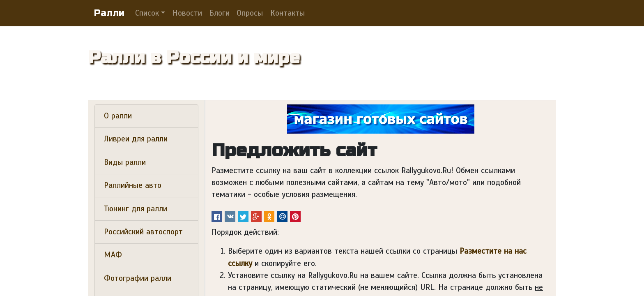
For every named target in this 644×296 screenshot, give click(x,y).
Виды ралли (125, 162)
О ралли (118, 116)
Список (147, 13)
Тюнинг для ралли (136, 209)
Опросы (250, 13)
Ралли (109, 13)
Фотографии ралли (138, 278)
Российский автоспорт (143, 232)
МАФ (113, 255)
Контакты (287, 13)
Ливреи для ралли (136, 139)
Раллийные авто (133, 185)
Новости (187, 13)
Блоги (220, 13)
